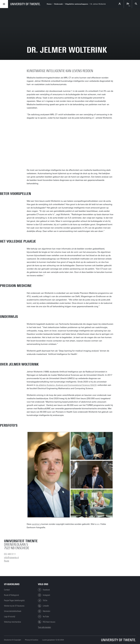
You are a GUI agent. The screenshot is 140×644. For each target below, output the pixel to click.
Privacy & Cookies (32, 640)
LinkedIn (43, 606)
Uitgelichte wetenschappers (77, 4)
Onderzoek (58, 4)
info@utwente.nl (11, 557)
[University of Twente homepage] (25, 4)
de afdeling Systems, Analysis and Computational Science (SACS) (66, 385)
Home (49, 4)
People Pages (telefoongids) (14, 600)
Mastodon (44, 611)
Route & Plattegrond (11, 595)
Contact (7, 590)
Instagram (44, 595)
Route (7, 561)
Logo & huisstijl (10, 617)
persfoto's (36, 524)
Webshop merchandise (12, 622)
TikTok (43, 600)
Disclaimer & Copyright (12, 640)
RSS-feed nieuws (47, 622)
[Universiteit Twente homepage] (119, 640)
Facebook (44, 590)
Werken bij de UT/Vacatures (14, 606)
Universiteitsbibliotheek (13, 611)
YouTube (43, 617)
